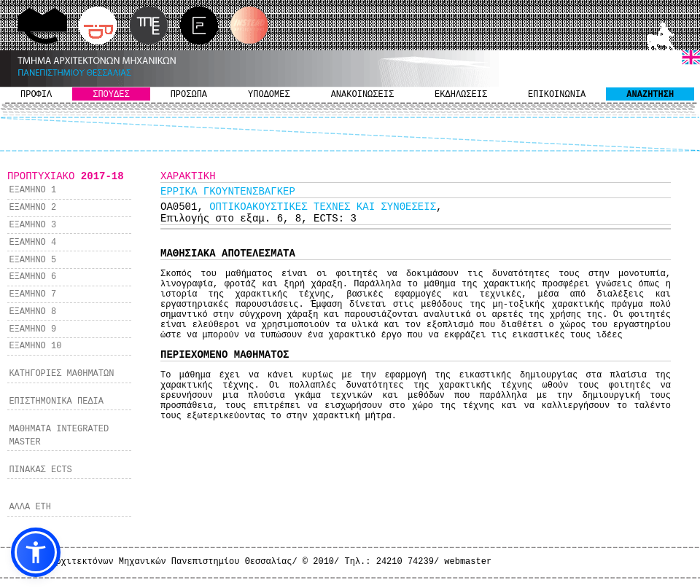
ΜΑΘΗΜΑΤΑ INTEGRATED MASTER (59, 436)
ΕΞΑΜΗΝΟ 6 (32, 277)
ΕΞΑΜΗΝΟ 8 (32, 312)
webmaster (468, 562)
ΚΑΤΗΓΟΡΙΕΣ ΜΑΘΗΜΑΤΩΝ (61, 374)
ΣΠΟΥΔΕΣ (111, 95)
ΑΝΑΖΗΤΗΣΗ (650, 95)
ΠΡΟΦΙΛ (36, 95)
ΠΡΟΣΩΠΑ (189, 95)
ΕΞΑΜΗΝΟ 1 (32, 190)
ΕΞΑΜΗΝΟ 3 (32, 225)
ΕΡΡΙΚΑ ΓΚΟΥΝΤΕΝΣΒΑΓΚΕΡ (228, 192)
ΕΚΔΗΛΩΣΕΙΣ (461, 95)
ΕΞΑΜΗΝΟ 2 (32, 208)
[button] (36, 552)
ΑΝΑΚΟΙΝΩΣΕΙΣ (362, 95)
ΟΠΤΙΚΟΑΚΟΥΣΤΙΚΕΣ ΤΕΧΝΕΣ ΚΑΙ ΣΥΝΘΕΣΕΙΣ (323, 207)
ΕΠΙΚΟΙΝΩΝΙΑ (557, 95)
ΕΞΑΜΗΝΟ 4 (32, 243)
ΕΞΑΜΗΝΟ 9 (32, 329)
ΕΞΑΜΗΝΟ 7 (32, 294)
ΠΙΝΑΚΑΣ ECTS (40, 470)
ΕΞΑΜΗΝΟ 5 (32, 260)
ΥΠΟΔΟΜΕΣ (269, 95)
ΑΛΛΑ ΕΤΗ (30, 507)
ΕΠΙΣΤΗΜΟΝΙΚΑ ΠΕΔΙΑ (56, 401)
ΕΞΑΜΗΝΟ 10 (35, 346)
